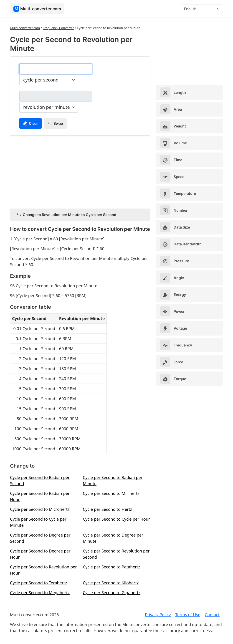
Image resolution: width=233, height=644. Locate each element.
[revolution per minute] (56, 96)
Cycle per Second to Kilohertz (111, 583)
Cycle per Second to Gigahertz (112, 593)
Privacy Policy (158, 615)
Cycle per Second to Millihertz (111, 493)
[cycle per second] (56, 69)
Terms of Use (188, 615)
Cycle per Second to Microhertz (40, 509)
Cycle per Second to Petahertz (111, 567)
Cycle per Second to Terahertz (38, 583)
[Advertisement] (80, 171)
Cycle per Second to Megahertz (40, 593)
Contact (212, 615)
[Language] (202, 9)
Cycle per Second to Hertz (107, 509)
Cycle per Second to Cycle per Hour (116, 519)
